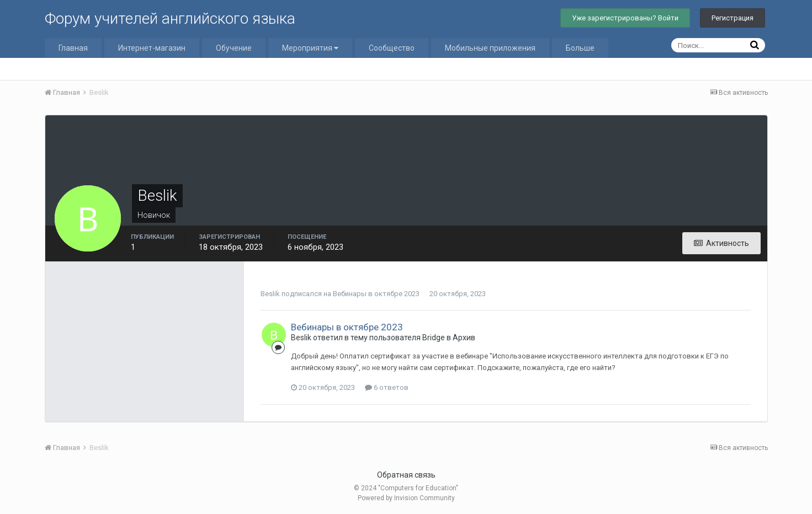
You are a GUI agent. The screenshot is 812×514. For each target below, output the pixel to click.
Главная (73, 48)
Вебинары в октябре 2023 (376, 294)
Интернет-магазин (152, 48)
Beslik (270, 294)
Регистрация (733, 18)
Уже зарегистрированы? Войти (625, 18)
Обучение (234, 48)
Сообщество (392, 48)
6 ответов (387, 387)
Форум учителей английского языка (170, 18)
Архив (464, 338)
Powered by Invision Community (406, 498)
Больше (580, 48)
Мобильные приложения (490, 48)
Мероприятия (310, 48)
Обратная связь (406, 475)
